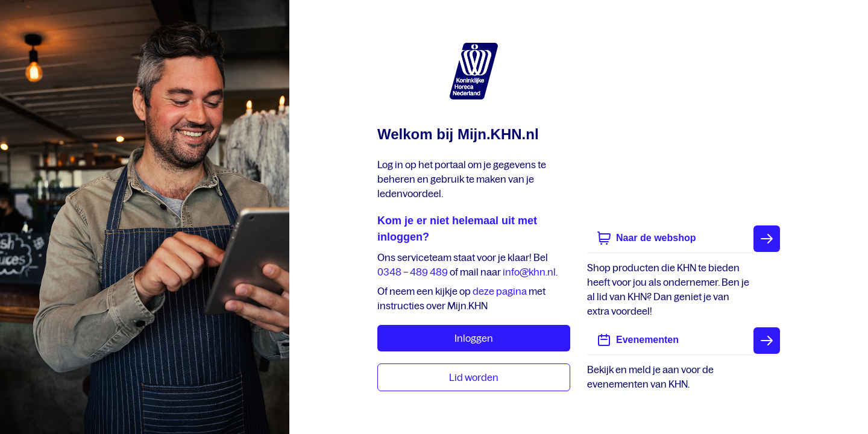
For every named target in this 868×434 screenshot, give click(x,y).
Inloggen (474, 338)
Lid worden (474, 377)
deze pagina (500, 291)
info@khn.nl (529, 272)
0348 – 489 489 (413, 272)
